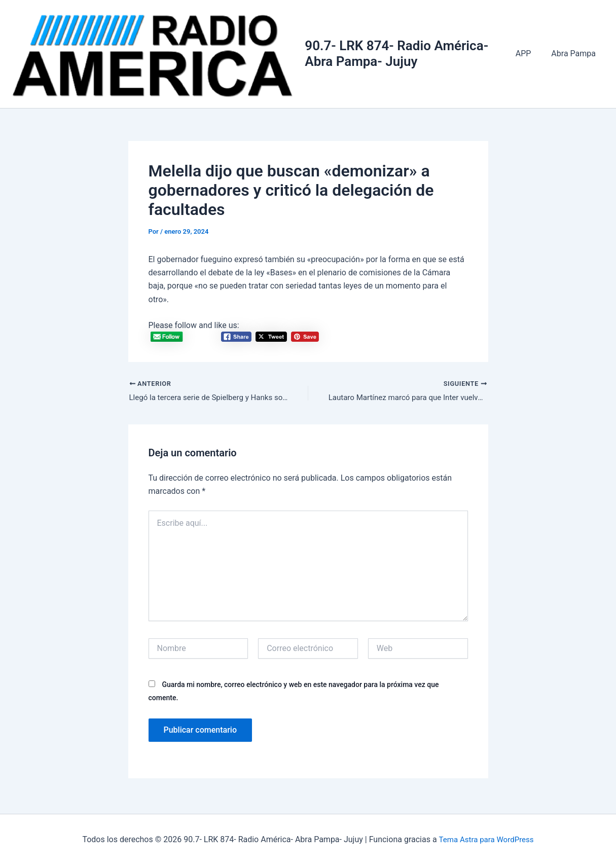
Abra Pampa (575, 55)
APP (530, 55)
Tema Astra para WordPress (486, 839)
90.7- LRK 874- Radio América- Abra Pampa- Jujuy (402, 55)
